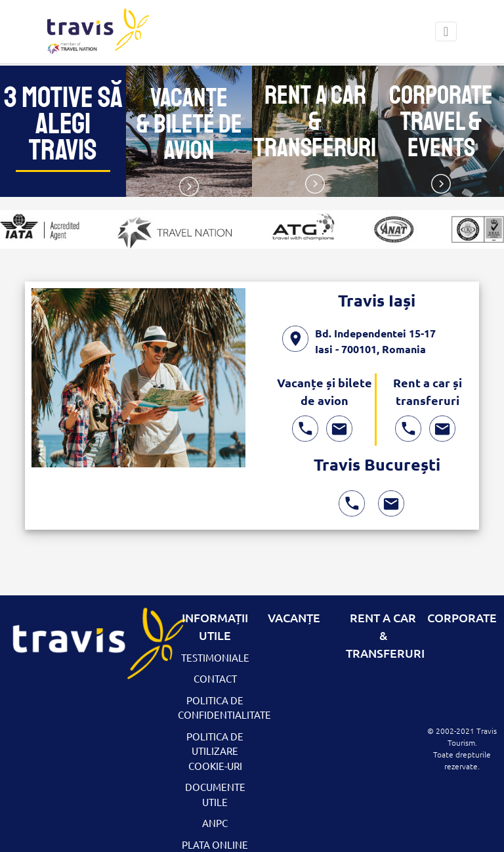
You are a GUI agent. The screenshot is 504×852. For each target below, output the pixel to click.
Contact (215, 678)
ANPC (215, 823)
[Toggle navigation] (446, 32)
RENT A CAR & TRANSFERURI (385, 635)
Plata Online (215, 844)
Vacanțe (294, 617)
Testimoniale (215, 657)
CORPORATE (462, 617)
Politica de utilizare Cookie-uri (215, 751)
